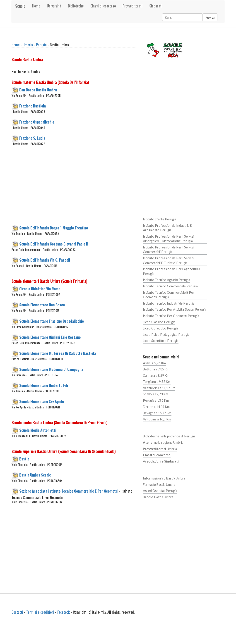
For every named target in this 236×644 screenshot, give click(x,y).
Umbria (28, 45)
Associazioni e (161, 461)
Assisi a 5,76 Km (154, 363)
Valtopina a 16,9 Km (157, 419)
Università (54, 6)
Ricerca (210, 17)
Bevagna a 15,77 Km (157, 413)
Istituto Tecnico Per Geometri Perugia (171, 316)
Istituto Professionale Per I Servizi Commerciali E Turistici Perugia (168, 260)
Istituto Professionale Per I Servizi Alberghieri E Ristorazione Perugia (168, 239)
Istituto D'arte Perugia (160, 219)
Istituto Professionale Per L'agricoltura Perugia (171, 271)
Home (36, 6)
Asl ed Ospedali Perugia (160, 491)
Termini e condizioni (40, 612)
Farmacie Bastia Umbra (159, 485)
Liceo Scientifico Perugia (161, 341)
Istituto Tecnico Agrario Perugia (166, 280)
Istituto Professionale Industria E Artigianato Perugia (167, 228)
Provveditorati (132, 6)
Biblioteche (76, 6)
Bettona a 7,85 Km (156, 369)
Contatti (17, 612)
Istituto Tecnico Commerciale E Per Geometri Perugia (169, 295)
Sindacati (156, 6)
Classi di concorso (103, 6)
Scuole (20, 6)
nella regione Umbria (163, 442)
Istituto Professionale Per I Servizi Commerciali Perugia (168, 250)
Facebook (64, 612)
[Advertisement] (88, 188)
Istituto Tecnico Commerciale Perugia (170, 286)
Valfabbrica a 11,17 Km (159, 388)
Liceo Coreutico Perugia (161, 328)
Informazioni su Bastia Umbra (164, 478)
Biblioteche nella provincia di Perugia (169, 436)
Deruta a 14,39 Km (156, 407)
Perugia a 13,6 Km (156, 400)
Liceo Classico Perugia (159, 322)
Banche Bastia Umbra (158, 497)
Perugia (41, 45)
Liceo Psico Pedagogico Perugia (166, 335)
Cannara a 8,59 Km (156, 376)
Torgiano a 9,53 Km (157, 382)
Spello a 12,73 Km (155, 394)
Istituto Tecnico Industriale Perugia (169, 303)
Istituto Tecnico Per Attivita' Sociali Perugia (175, 309)
